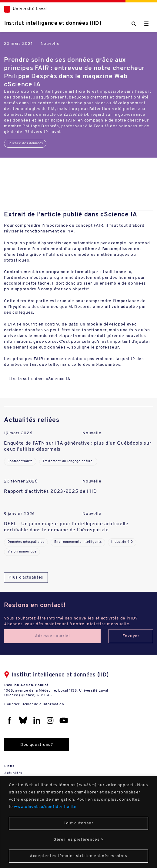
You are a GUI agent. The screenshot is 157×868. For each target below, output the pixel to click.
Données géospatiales (26, 542)
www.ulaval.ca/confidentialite (45, 807)
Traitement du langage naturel (68, 461)
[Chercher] (134, 24)
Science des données (25, 144)
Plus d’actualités (26, 578)
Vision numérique (22, 552)
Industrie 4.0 (122, 542)
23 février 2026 (21, 481)
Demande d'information (43, 704)
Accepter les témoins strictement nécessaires (78, 856)
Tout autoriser (78, 823)
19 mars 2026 (18, 433)
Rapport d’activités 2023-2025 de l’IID (50, 492)
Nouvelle (50, 44)
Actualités (13, 773)
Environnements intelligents (78, 542)
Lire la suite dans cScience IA (40, 379)
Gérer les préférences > (78, 840)
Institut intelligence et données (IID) (53, 23)
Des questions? (37, 745)
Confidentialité (20, 461)
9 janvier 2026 (19, 514)
